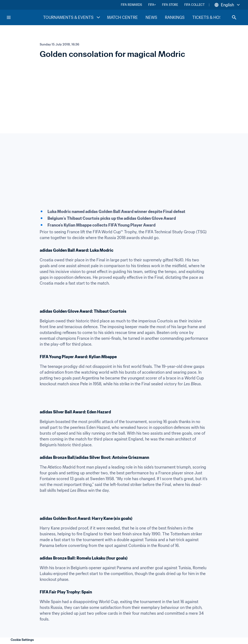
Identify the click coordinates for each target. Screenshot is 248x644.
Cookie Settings (22, 640)
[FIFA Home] (24, 17)
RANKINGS (175, 17)
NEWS (151, 17)
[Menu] (9, 17)
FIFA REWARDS (131, 5)
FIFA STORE (170, 5)
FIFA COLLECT (194, 5)
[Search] (234, 17)
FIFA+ (152, 5)
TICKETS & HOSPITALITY (215, 17)
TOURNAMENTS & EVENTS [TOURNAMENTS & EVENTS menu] (72, 17)
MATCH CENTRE (122, 17)
